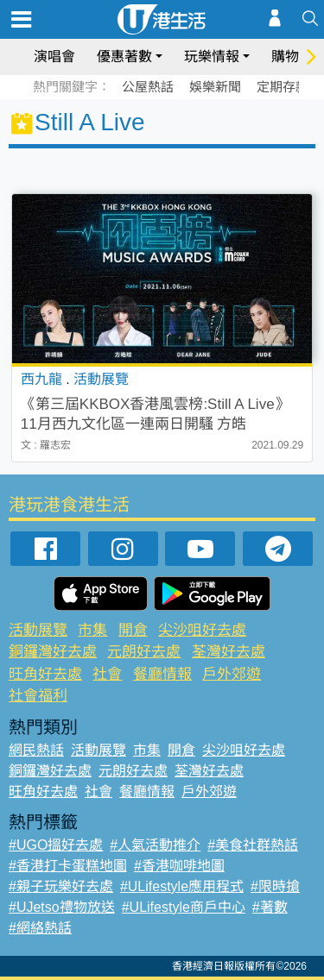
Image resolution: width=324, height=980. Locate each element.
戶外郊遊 (232, 674)
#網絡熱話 (40, 928)
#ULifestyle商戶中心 (184, 907)
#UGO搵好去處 (56, 845)
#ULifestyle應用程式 (182, 886)
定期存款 (283, 87)
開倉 (133, 630)
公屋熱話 (148, 87)
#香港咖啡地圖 (179, 866)
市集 (92, 630)
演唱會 (54, 57)
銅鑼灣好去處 (53, 652)
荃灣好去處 (229, 652)
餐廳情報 (162, 674)
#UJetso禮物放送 (62, 907)
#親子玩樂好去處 (61, 886)
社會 (107, 674)
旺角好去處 (45, 674)
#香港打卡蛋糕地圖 (68, 866)
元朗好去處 (144, 652)
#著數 (270, 907)
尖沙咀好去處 (202, 630)
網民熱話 (36, 750)
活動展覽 (38, 630)
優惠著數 (124, 57)
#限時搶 (275, 886)
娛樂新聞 (215, 87)
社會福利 (38, 696)
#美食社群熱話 (253, 845)
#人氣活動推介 (155, 845)
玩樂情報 (212, 57)
